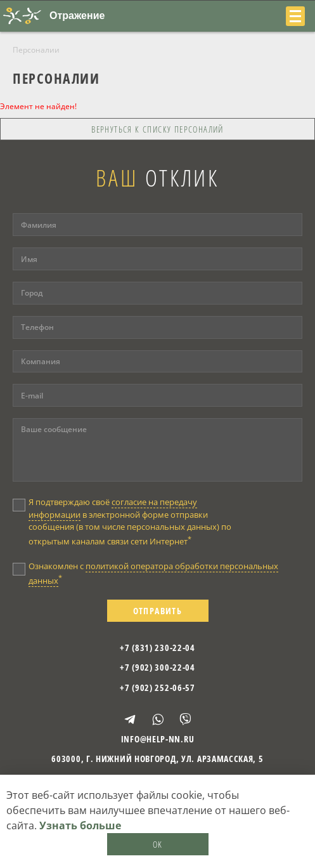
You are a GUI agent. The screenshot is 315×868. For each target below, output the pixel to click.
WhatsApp (158, 720)
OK (158, 844)
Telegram (130, 720)
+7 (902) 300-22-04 (157, 667)
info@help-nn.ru (158, 739)
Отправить (158, 611)
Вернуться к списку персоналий (157, 129)
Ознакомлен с (153, 574)
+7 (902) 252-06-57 (157, 687)
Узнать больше (80, 825)
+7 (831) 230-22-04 (157, 648)
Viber (185, 719)
